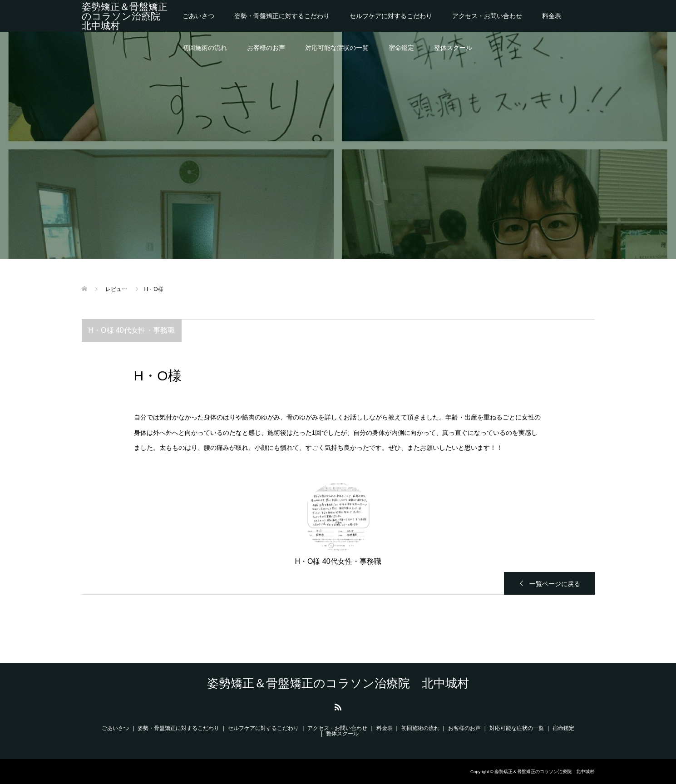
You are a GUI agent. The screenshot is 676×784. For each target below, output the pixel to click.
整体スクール (453, 48)
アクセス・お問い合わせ (487, 16)
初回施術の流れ (205, 48)
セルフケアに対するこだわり (391, 16)
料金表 (552, 16)
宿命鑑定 (401, 48)
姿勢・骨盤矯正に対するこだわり (282, 16)
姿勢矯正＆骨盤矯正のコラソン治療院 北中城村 (126, 16)
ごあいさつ (198, 16)
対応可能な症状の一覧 (337, 48)
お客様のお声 (266, 48)
